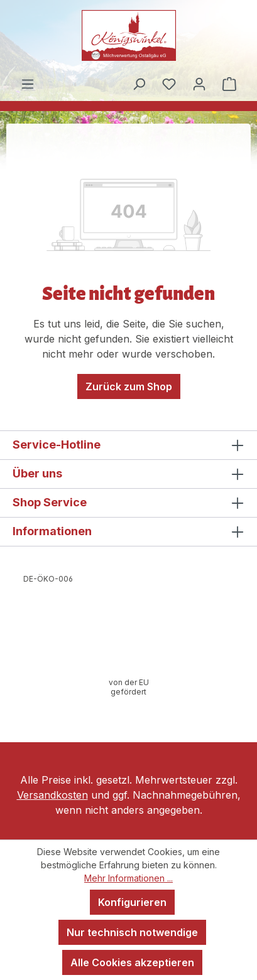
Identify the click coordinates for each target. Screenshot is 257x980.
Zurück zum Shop (129, 386)
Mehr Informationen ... (128, 878)
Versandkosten (52, 795)
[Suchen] (139, 83)
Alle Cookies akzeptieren (132, 962)
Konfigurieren (132, 902)
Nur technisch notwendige (132, 932)
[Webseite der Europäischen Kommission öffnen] (48, 579)
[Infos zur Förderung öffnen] (129, 687)
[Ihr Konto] (199, 83)
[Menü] (28, 83)
